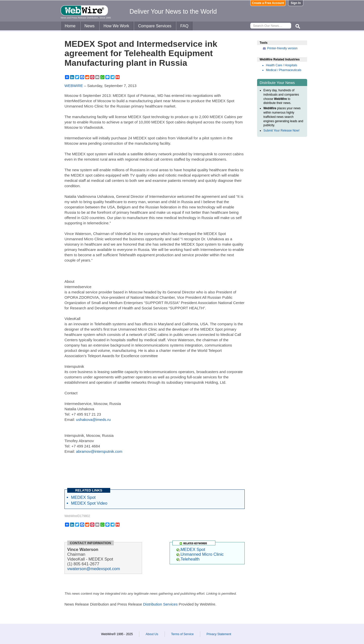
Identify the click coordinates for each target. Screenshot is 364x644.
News (89, 26)
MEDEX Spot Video (89, 503)
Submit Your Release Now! (281, 131)
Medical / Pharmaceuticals (284, 70)
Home (70, 26)
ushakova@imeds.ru (93, 420)
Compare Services (155, 26)
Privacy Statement (219, 634)
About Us (152, 634)
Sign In (296, 3)
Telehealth (188, 559)
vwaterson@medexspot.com (94, 569)
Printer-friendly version (282, 48)
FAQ (184, 26)
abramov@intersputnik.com (99, 451)
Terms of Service (182, 634)
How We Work (116, 26)
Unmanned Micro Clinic (200, 554)
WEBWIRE (74, 86)
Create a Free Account (268, 3)
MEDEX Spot (83, 497)
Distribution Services (160, 604)
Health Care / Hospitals (281, 65)
